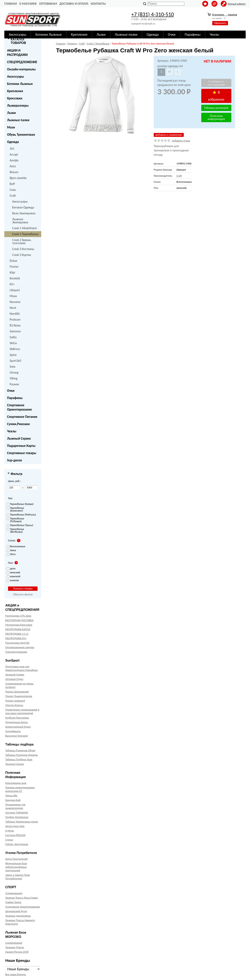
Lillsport (15, 290)
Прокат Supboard (15, 701)
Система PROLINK (15, 835)
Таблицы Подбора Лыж (19, 760)
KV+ (12, 284)
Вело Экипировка (24, 213)
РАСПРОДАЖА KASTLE (18, 629)
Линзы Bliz (11, 796)
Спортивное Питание (22, 417)
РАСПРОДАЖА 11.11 (17, 634)
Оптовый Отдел (14, 679)
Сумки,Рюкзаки (18, 424)
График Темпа (13, 902)
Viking (14, 378)
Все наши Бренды (16, 974)
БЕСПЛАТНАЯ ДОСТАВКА (19, 620)
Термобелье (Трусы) (20, 525)
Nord (13, 308)
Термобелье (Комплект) (15, 510)
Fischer (14, 267)
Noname (15, 302)
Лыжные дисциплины (18, 916)
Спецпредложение (16, 652)
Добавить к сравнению (169, 135)
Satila (13, 337)
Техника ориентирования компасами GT (20, 789)
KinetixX (15, 278)
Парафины (15, 398)
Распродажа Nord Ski (17, 643)
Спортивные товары (22, 453)
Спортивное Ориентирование (19, 407)
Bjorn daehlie (18, 178)
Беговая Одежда (23, 207)
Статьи (9, 840)
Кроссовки (15, 98)
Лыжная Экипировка (20, 221)
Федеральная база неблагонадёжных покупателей (16, 867)
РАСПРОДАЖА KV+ (16, 638)
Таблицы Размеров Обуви (20, 750)
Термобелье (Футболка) (15, 531)
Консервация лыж (16, 783)
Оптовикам (48, 4)
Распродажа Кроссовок (19, 625)
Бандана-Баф (13, 800)
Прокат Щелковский (17, 692)
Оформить (220, 23)
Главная (11, 4)
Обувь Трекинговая (21, 135)
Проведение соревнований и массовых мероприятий (22, 711)
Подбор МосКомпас (17, 817)
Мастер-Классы (14, 705)
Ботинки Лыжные (20, 84)
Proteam (15, 320)
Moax (13, 296)
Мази (11, 127)
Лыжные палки (18, 120)
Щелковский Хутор (16, 911)
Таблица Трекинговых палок (22, 822)
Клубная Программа (17, 718)
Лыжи (11, 113)
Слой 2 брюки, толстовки (22, 241)
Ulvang (14, 372)
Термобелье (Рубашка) (15, 520)
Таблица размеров (216, 108)
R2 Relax (15, 325)
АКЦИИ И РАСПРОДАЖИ (17, 53)
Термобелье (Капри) (20, 504)
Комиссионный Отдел (18, 727)
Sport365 (15, 361)
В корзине (225, 15)
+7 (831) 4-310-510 (153, 14)
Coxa (13, 190)
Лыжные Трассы (15, 947)
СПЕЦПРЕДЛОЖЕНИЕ (22, 62)
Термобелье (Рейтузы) (21, 515)
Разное (14, 384)
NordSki (15, 314)
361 (12, 149)
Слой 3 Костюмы (23, 249)
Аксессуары (16, 77)
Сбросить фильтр (23, 594)
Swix (12, 367)
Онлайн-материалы (21, 69)
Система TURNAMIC (17, 813)
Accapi (14, 154)
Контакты (98, 4)
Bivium (14, 172)
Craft (13, 196)
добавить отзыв (181, 141)
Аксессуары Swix (15, 826)
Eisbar (13, 261)
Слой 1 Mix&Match (25, 228)
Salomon (15, 331)
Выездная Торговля (17, 736)
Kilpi (12, 272)
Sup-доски (14, 460)
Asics (13, 166)
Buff (12, 184)
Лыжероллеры (18, 106)
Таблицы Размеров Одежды (22, 755)
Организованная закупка (20, 647)
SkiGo (13, 343)
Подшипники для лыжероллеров (15, 806)
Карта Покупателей (16, 859)
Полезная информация (216, 117)
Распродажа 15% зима (18, 616)
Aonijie (14, 160)
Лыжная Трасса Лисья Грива (22, 898)
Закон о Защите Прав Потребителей (18, 877)
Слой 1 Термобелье (25, 234)
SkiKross (15, 349)
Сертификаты (13, 731)
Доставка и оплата (74, 4)
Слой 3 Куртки (22, 255)
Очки (11, 391)
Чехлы (12, 431)
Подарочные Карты (21, 446)
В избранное (216, 96)
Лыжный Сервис (19, 439)
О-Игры (10, 831)
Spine (13, 355)
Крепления (15, 91)
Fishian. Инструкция (17, 844)
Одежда (13, 142)
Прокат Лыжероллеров (19, 696)
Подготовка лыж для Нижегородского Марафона (22, 668)
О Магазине (28, 4)
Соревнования (14, 893)
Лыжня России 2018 (17, 952)
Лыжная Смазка (15, 764)
